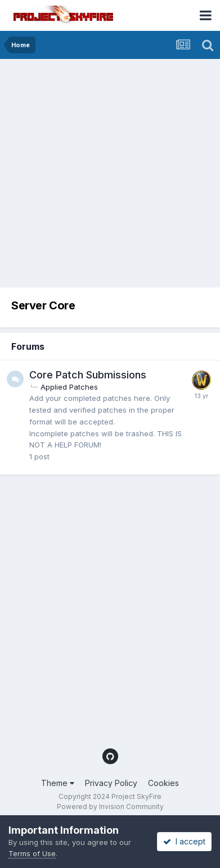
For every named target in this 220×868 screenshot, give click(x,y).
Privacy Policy (111, 783)
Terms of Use (32, 853)
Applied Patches (69, 387)
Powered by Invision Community (110, 807)
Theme (58, 783)
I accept (184, 841)
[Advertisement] (110, 174)
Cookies (163, 783)
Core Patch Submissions (88, 375)
